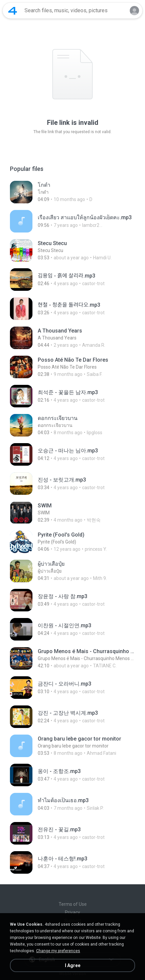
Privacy (72, 912)
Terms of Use (73, 904)
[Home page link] (13, 11)
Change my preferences (58, 951)
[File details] (72, 192)
